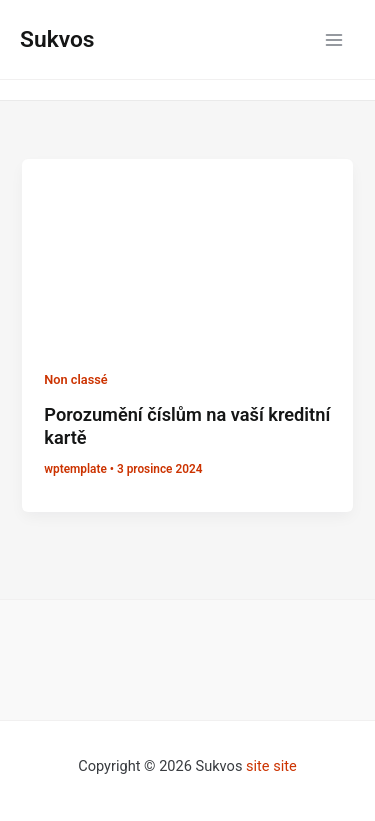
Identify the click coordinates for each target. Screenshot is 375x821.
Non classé (75, 379)
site (258, 766)
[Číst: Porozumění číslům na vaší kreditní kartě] (187, 251)
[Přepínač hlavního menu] (334, 40)
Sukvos (57, 39)
